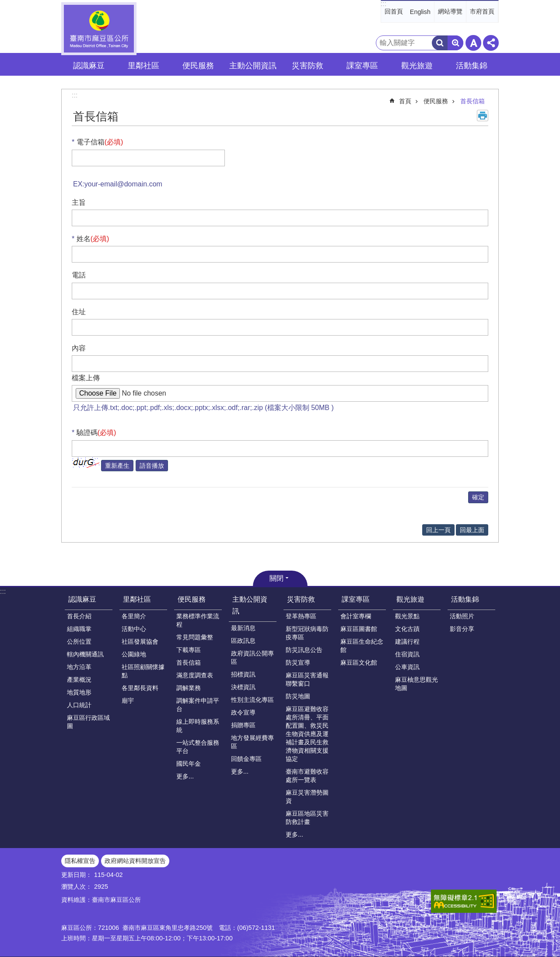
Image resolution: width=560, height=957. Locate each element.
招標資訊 (243, 674)
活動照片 (462, 616)
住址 (79, 312)
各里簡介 (134, 616)
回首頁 (394, 11)
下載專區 (189, 650)
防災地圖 (298, 696)
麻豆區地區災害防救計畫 (307, 818)
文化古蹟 (407, 629)
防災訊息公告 (304, 650)
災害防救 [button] (308, 66)
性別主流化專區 (252, 700)
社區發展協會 (140, 642)
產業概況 (79, 680)
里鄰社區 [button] (143, 66)
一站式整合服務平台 (198, 747)
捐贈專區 (243, 725)
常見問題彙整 (195, 637)
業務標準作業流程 (198, 620)
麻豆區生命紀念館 (362, 646)
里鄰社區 (137, 599)
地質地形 (79, 692)
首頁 (405, 101)
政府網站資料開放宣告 (135, 861)
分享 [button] (491, 43)
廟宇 (128, 701)
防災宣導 (298, 663)
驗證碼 (96, 433)
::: (383, 4)
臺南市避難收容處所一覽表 (307, 776)
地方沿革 (79, 667)
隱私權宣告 (80, 861)
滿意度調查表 (195, 675)
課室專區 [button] (362, 66)
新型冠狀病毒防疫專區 (307, 633)
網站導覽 (450, 11)
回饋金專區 (246, 759)
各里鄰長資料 (140, 688)
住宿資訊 (407, 654)
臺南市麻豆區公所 (99, 29)
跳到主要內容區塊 (5, 5)
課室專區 (356, 599)
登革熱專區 (301, 616)
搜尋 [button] (440, 43)
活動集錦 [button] (472, 66)
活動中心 (134, 629)
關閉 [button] (276, 578)
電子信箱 (100, 142)
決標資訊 (243, 687)
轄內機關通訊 (85, 654)
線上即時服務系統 (198, 726)
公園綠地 (134, 654)
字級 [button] (473, 43)
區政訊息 (243, 641)
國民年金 (189, 764)
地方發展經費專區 (252, 742)
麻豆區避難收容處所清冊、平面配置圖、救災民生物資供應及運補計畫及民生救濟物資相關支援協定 (307, 734)
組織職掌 (79, 629)
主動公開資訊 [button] (253, 66)
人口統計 (79, 705)
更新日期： (77, 875)
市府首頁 (482, 11)
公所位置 (79, 642)
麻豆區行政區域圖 (88, 722)
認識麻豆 (82, 599)
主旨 (79, 202)
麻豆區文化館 (359, 663)
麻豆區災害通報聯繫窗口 (307, 679)
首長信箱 (472, 101)
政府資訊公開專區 (252, 657)
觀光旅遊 (410, 599)
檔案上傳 (86, 378)
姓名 (93, 239)
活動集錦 (465, 599)
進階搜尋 (455, 43)
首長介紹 (79, 616)
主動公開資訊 (250, 605)
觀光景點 (407, 616)
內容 (79, 348)
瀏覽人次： (77, 887)
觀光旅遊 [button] (417, 66)
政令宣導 (243, 712)
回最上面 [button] (472, 530)
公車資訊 (407, 667)
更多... (185, 776)
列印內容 (483, 116)
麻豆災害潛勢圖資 (307, 797)
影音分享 (462, 629)
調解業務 (189, 688)
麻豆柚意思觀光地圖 (416, 684)
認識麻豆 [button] (89, 66)
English (420, 12)
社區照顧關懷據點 (143, 671)
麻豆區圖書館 (359, 629)
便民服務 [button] (198, 66)
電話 (79, 275)
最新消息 (243, 628)
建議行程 (407, 642)
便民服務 (436, 101)
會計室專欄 (356, 616)
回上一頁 (438, 530)
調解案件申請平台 (198, 705)
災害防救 (301, 599)
